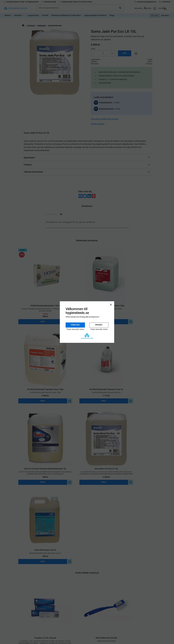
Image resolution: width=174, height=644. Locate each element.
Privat (99, 325)
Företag (75, 325)
